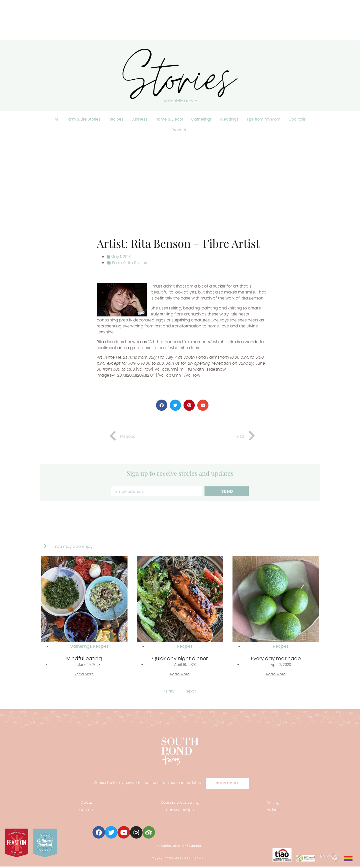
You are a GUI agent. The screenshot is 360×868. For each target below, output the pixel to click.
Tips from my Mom (265, 119)
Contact (87, 811)
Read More (84, 676)
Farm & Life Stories (81, 119)
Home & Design (180, 811)
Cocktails (300, 119)
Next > (191, 693)
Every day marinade (276, 660)
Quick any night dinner (180, 660)
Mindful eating (84, 660)
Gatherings (201, 119)
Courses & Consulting (180, 804)
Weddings (230, 119)
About (87, 804)
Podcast (273, 811)
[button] (162, 407)
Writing (273, 804)
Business (137, 119)
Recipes (114, 119)
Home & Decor (168, 119)
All (53, 119)
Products (180, 131)
